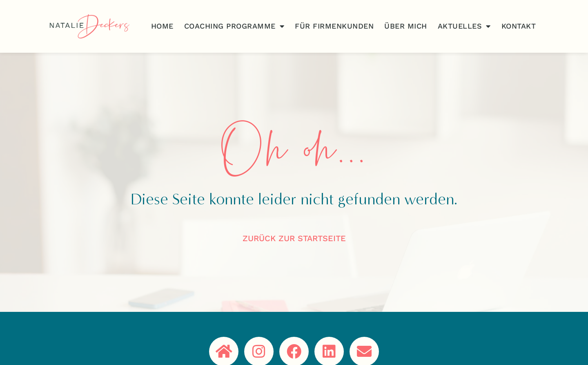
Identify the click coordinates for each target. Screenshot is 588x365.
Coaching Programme (234, 26)
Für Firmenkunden (334, 26)
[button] (18, 347)
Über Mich (406, 26)
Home (162, 26)
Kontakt (519, 26)
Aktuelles (464, 26)
